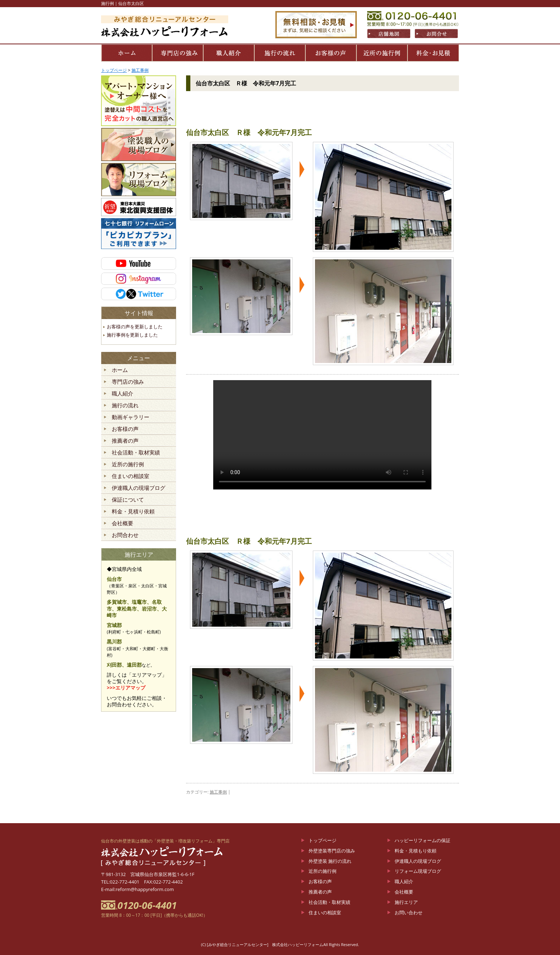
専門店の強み (128, 382)
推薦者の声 (125, 441)
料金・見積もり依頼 (416, 851)
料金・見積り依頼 (133, 512)
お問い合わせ (409, 912)
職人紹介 (122, 394)
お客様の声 (125, 429)
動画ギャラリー (131, 417)
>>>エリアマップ (126, 688)
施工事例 (218, 792)
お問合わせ (125, 535)
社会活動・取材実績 (136, 453)
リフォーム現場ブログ (418, 871)
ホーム (120, 370)
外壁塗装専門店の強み (332, 851)
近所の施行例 (128, 464)
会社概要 (122, 523)
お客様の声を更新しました (135, 327)
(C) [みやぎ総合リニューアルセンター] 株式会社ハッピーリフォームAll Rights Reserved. (280, 944)
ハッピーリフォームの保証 (422, 840)
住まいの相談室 (131, 476)
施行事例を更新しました (132, 335)
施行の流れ (125, 406)
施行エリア (406, 902)
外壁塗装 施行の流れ (330, 861)
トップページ (322, 840)
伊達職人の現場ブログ (139, 488)
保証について (128, 500)
